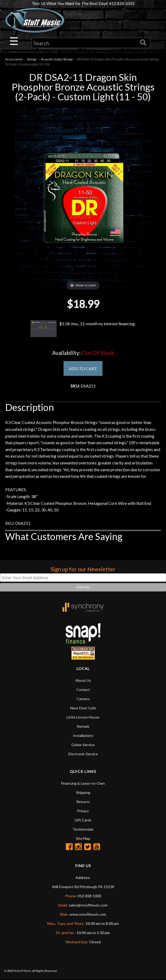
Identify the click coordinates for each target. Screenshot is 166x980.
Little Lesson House (83, 717)
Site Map (83, 839)
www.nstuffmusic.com (88, 915)
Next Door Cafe (83, 708)
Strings (32, 59)
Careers (83, 699)
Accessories (14, 59)
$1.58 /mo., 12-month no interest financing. (83, 329)
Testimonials (83, 829)
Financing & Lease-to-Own (83, 784)
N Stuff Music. (22, 971)
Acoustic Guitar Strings (57, 59)
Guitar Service (83, 745)
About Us (83, 681)
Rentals (83, 727)
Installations (83, 736)
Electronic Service (83, 754)
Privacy (83, 811)
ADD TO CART (83, 368)
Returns (83, 802)
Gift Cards (83, 820)
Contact (83, 690)
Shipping (83, 793)
